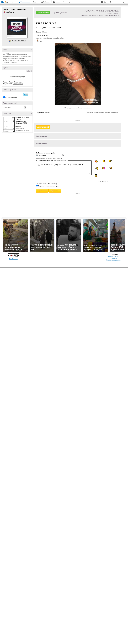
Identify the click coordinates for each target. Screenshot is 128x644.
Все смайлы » (103, 182)
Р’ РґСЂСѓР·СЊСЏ (19, 41)
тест (5, 62)
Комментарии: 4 (18, 84)
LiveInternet (8, 2)
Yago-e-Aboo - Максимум (13, 82)
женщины (6, 56)
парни (19, 58)
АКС (7, 54)
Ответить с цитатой (111, 113)
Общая (44, 32)
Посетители (20, 129)
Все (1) (29, 71)
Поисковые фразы (22, 130)
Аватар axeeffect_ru (17, 27)
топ (8, 62)
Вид (106, 3)
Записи (6, 9)
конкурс (22, 56)
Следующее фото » (85, 108)
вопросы (18, 54)
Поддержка (102, 2)
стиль (26, 60)
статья (21, 60)
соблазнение (8, 60)
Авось (58, 2)
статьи (15, 60)
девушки (24, 54)
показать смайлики (61, 160)
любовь (28, 56)
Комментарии (22, 9)
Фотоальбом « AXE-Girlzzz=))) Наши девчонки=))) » (100, 15)
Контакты (114, 258)
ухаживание (13, 62)
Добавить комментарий (95, 113)
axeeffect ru (4, 12)
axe (4, 54)
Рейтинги (46, 2)
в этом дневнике (11, 98)
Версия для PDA (114, 257)
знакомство (14, 56)
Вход (34, 2)
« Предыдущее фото (71, 108)
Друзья (12, 9)
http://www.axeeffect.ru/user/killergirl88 (50, 38)
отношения (13, 58)
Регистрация (26, 2)
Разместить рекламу (114, 260)
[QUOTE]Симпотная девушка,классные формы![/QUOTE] (64, 168)
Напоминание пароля (54, 158)
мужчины (6, 58)
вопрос (12, 54)
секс (23, 58)
